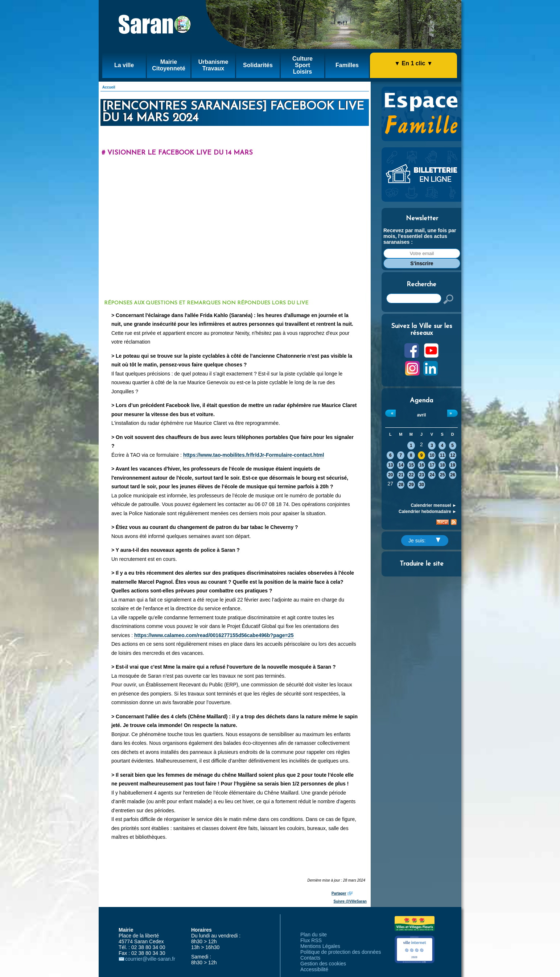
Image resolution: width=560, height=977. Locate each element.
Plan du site (314, 935)
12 (453, 455)
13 (390, 465)
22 (411, 475)
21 (401, 475)
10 (432, 455)
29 (411, 485)
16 (422, 465)
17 (432, 465)
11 (442, 455)
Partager (339, 893)
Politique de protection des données (341, 952)
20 (390, 475)
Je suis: (424, 541)
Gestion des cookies (323, 964)
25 (442, 475)
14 (401, 465)
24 (432, 475)
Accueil (109, 87)
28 (401, 485)
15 (411, 465)
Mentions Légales (320, 946)
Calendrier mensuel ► (434, 505)
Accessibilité (314, 969)
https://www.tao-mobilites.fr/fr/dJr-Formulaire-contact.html (254, 455)
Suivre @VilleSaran (350, 901)
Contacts (310, 958)
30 (422, 485)
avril (422, 415)
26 (453, 475)
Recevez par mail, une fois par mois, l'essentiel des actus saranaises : (420, 236)
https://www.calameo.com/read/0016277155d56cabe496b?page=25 (214, 635)
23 (422, 475)
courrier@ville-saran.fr (150, 959)
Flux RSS (311, 940)
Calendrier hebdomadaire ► (428, 512)
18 (442, 465)
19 (453, 465)
